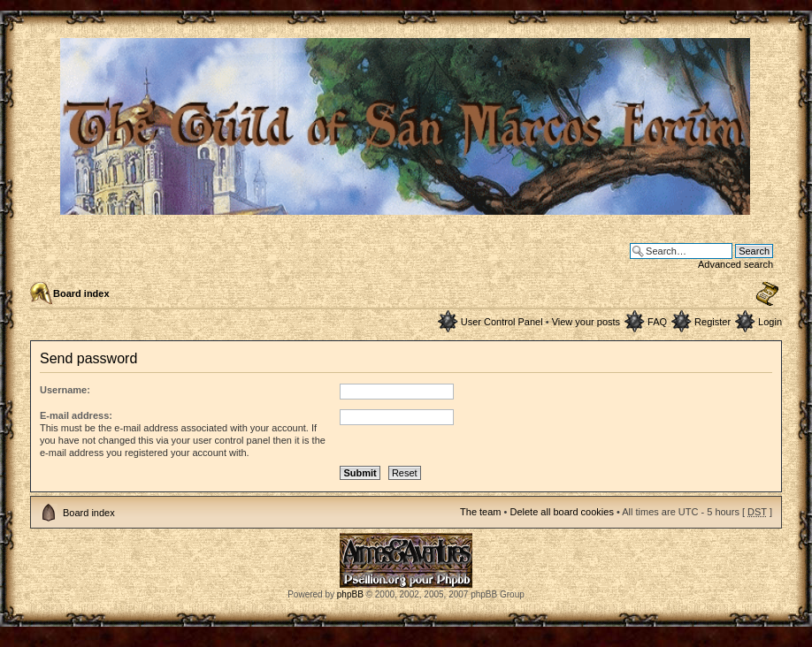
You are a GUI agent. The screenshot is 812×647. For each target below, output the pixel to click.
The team (480, 512)
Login (770, 322)
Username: (65, 390)
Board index (81, 293)
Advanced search (735, 264)
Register (712, 322)
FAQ (657, 322)
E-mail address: (76, 415)
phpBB (350, 594)
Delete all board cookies (561, 512)
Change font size (767, 294)
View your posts (586, 322)
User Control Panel (502, 322)
